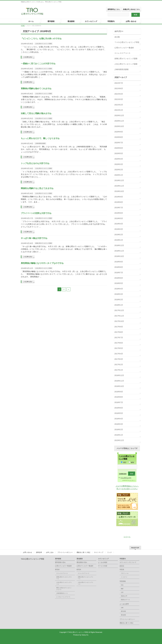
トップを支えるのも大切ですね (35, 163)
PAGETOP (135, 548)
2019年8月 (119, 202)
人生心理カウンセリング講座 (44, 44)
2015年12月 (119, 440)
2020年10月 (119, 126)
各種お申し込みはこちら (131, 9)
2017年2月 (119, 365)
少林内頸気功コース (62, 593)
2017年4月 (119, 354)
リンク (109, 552)
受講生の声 (124, 596)
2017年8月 (119, 332)
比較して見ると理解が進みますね (36, 113)
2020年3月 (119, 164)
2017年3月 (119, 359)
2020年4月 (119, 159)
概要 (122, 589)
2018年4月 (119, 289)
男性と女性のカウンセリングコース (64, 589)
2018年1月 (119, 305)
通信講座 (80, 559)
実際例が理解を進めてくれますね (36, 89)
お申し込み (50, 552)
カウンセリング (103, 559)
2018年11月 (119, 251)
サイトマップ (99, 552)
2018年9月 (119, 262)
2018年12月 (119, 245)
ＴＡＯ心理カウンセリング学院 (127, 42)
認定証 (122, 566)
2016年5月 (119, 413)
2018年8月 (119, 267)
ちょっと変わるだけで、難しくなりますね (40, 138)
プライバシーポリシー (65, 552)
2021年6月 (119, 88)
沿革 (122, 592)
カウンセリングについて (128, 562)
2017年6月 (119, 343)
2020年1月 (119, 175)
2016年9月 (119, 392)
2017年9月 (119, 327)
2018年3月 (119, 294)
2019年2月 (119, 235)
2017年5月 (119, 348)
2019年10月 (119, 191)
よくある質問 (124, 604)
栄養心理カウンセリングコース (64, 578)
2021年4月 (119, 94)
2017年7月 (119, 338)
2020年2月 (119, 170)
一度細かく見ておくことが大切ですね (38, 64)
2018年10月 (119, 256)
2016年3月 (119, 424)
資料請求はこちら (114, 9)
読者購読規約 (123, 474)
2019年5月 (119, 218)
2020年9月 (119, 132)
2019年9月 (119, 197)
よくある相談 (103, 562)
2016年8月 (119, 397)
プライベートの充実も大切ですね (36, 213)
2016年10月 (119, 386)
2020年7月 (119, 143)
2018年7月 (119, 273)
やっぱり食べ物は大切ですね (34, 238)
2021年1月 (119, 110)
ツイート (127, 537)
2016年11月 (119, 381)
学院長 (122, 570)
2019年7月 (119, 208)
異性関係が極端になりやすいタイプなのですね (42, 263)
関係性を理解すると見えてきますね (37, 188)
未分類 (117, 37)
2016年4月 (119, 419)
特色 (122, 585)
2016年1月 (119, 435)
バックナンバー (126, 478)
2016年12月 (119, 375)
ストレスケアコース (122, 53)
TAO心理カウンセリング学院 (78, 632)
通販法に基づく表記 (83, 552)
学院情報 (123, 581)
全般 (122, 608)
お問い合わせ (27, 552)
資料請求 (39, 552)
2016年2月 (119, 430)
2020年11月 (119, 121)
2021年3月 (119, 99)
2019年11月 (119, 186)
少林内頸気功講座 (40, 143)
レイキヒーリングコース (63, 597)
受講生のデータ (125, 600)
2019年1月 (119, 240)
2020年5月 (119, 153)
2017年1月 (119, 370)
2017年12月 (119, 310)
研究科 (57, 570)
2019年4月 (119, 224)
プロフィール (125, 573)
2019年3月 (119, 229)
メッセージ (124, 577)
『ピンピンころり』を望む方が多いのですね (41, 39)
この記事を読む (28, 57)
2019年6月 (119, 213)
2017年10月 (119, 321)
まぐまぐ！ (133, 480)
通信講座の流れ (82, 562)
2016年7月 (119, 402)
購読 (124, 462)
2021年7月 (119, 83)
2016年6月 (119, 408)
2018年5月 (119, 283)
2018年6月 (119, 278)
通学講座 (58, 559)
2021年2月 (119, 105)
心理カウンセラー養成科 (124, 48)
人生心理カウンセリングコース (64, 583)
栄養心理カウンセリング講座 (44, 243)
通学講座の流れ (60, 562)
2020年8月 (119, 137)
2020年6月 (119, 148)
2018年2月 (119, 300)
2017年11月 (119, 316)
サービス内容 (103, 566)
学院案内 (123, 559)
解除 (131, 462)
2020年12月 (119, 115)
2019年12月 (119, 180)
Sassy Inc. (85, 635)
